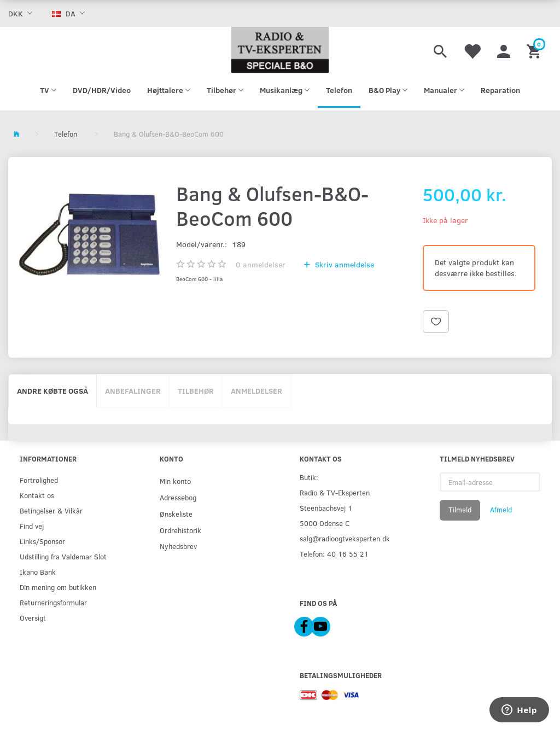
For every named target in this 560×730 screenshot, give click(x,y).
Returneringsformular (53, 602)
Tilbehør (196, 391)
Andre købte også (52, 391)
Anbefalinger (133, 391)
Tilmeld (460, 510)
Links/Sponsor (42, 541)
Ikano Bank (38, 572)
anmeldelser (261, 264)
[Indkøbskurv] (535, 50)
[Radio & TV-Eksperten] (280, 50)
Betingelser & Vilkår (51, 510)
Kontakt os (37, 495)
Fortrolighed (39, 480)
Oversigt (33, 618)
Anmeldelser (256, 391)
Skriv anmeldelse (343, 264)
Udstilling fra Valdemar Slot (63, 556)
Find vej (32, 526)
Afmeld (501, 510)
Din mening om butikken (58, 587)
